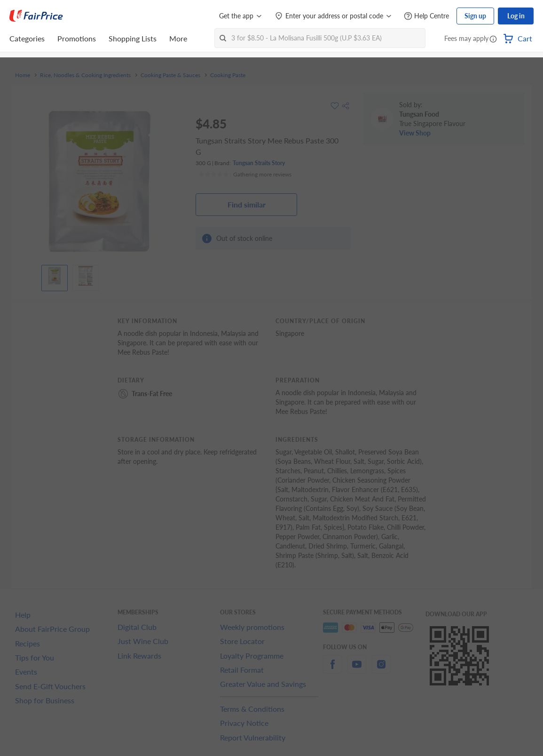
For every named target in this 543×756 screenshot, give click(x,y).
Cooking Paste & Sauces (170, 75)
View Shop (415, 133)
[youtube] (357, 670)
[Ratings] (245, 175)
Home (23, 75)
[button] (493, 40)
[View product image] (55, 276)
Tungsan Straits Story (259, 163)
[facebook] (332, 670)
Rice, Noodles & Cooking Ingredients (85, 75)
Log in (516, 16)
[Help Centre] (426, 16)
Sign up (475, 16)
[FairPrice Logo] (36, 16)
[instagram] (381, 670)
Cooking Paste (228, 75)
